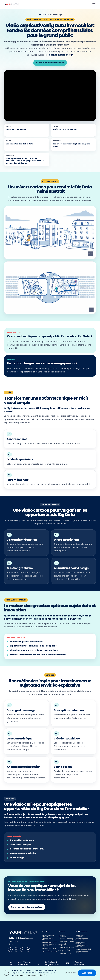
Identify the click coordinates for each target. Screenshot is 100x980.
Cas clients (43, 15)
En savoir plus (71, 973)
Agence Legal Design (50, 948)
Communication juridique (82, 946)
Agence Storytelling (49, 951)
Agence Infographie (66, 941)
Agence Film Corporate (63, 944)
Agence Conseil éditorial (48, 936)
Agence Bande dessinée (64, 936)
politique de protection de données (32, 975)
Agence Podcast (65, 953)
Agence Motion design (64, 950)
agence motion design (61, 55)
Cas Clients (13, 941)
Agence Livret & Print (66, 947)
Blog (11, 944)
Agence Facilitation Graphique (49, 945)
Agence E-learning (66, 939)
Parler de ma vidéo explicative (27, 907)
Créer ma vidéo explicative (50, 63)
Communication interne (82, 943)
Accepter (87, 973)
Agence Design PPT (49, 942)
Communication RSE (83, 949)
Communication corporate (82, 936)
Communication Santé (82, 952)
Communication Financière (82, 939)
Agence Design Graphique (48, 939)
